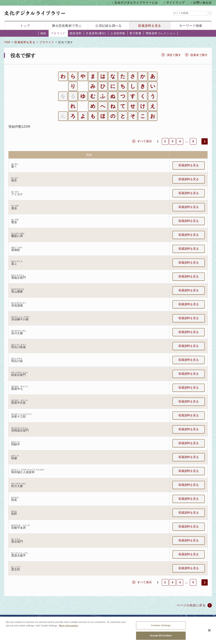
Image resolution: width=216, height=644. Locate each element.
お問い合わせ (202, 3)
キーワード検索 (191, 26)
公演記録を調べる (109, 26)
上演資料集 (118, 33)
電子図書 (135, 33)
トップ (25, 26)
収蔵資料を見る (150, 26)
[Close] (209, 633)
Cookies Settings (161, 628)
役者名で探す (199, 55)
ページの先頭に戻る (191, 605)
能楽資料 (76, 33)
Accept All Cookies (161, 638)
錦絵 (44, 33)
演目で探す (174, 55)
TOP (7, 42)
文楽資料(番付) (96, 33)
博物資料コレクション (161, 33)
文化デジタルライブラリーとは (136, 3)
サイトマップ (176, 3)
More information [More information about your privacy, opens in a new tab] (68, 628)
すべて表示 (145, 141)
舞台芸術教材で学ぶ (67, 26)
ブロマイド (58, 33)
